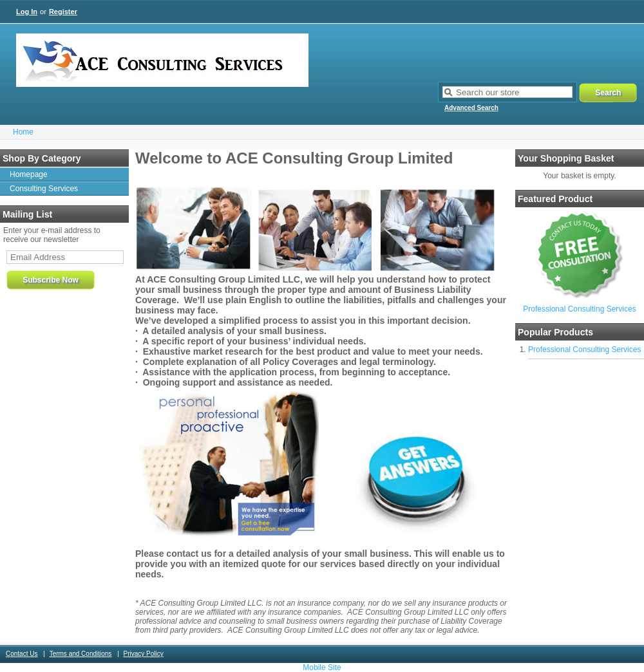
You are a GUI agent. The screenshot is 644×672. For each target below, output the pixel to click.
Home (23, 132)
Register (63, 12)
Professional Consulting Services (579, 309)
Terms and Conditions (81, 654)
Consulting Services (44, 189)
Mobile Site (322, 667)
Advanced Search (471, 108)
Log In (27, 12)
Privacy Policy (144, 654)
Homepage (29, 174)
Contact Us (22, 654)
